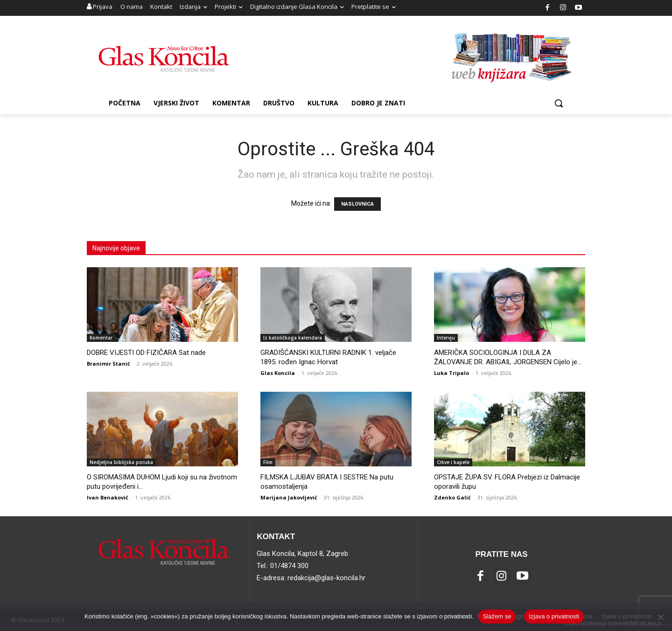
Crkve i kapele (453, 462)
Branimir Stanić (108, 364)
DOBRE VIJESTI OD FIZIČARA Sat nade (146, 353)
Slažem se (497, 616)
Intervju (446, 338)
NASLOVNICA (357, 204)
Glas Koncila (278, 373)
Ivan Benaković (108, 497)
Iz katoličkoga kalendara (293, 338)
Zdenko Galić (452, 497)
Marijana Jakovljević (289, 497)
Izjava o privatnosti (554, 616)
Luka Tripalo (451, 373)
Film (268, 462)
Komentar (101, 338)
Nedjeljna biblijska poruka (121, 462)
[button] (559, 103)
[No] (660, 617)
